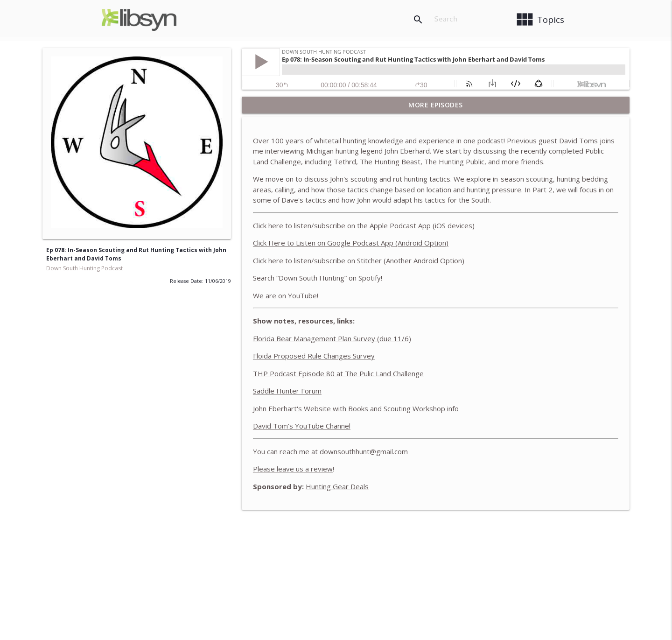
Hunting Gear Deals (337, 486)
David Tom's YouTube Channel (302, 426)
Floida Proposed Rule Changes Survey (314, 356)
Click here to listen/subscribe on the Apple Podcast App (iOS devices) (364, 225)
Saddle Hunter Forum (287, 391)
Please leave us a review (293, 469)
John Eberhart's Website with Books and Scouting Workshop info (356, 408)
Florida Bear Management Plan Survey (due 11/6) (332, 338)
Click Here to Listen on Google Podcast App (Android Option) (351, 243)
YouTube (302, 295)
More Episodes (436, 105)
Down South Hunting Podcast (84, 268)
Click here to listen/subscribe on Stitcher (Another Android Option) (359, 260)
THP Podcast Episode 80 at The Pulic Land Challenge (338, 373)
